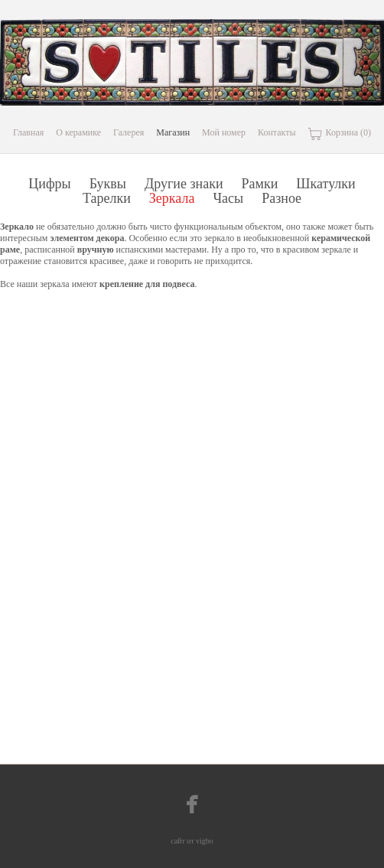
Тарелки (107, 198)
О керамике (78, 132)
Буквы (108, 184)
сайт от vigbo (192, 841)
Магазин (173, 132)
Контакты (277, 132)
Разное (281, 198)
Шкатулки (325, 184)
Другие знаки (184, 184)
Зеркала (172, 198)
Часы (228, 198)
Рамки (260, 184)
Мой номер (224, 132)
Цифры (49, 184)
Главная (28, 132)
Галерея (129, 132)
